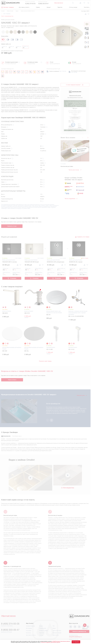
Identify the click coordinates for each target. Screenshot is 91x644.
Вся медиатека (68, 482)
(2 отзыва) (86, 258)
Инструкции (29, 622)
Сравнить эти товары (82, 237)
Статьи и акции (73, 7)
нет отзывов (7, 14)
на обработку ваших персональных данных (61, 641)
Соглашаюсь (76, 642)
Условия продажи (30, 620)
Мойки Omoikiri (10, 11)
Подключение (43, 622)
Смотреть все (82, 395)
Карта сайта (56, 629)
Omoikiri (3, 11)
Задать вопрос (12, 380)
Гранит (17, 11)
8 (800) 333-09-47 (43, 4)
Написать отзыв (12, 226)
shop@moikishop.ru (75, 631)
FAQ (54, 620)
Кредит (49, 7)
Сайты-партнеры (57, 625)
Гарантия (60, 7)
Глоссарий (29, 625)
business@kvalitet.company (78, 635)
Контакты (87, 7)
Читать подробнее (71, 199)
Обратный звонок (59, 3)
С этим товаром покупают (73, 85)
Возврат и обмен (44, 625)
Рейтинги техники (57, 627)
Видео (54, 622)
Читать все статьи (75, 170)
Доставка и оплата (24, 7)
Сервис (38, 7)
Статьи (41, 629)
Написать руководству (79, 626)
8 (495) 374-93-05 (30, 4)
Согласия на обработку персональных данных (50, 642)
